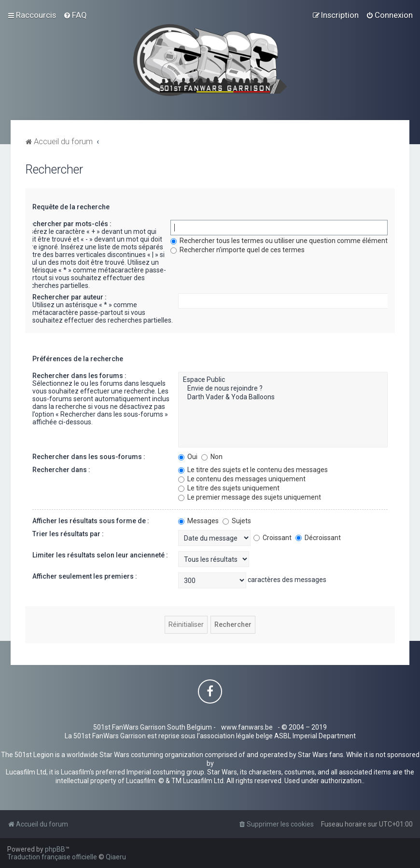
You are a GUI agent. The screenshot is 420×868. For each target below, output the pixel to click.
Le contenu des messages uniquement (242, 479)
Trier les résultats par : (68, 534)
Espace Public (283, 380)
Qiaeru (116, 857)
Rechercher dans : (61, 470)
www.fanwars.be (247, 727)
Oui (188, 457)
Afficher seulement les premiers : (85, 576)
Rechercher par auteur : (70, 297)
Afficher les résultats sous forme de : (91, 521)
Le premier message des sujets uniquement (250, 497)
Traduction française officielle (52, 857)
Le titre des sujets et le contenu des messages (253, 470)
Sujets (237, 521)
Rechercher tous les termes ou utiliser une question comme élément (279, 241)
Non (212, 457)
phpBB (55, 849)
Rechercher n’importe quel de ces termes (238, 250)
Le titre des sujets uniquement (229, 488)
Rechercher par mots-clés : (68, 224)
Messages (198, 521)
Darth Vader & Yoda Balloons (283, 397)
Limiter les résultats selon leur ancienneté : (100, 555)
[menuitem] (75, 15)
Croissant (273, 538)
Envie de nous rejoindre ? (283, 389)
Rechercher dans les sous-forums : (89, 457)
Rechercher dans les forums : (79, 376)
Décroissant (318, 538)
